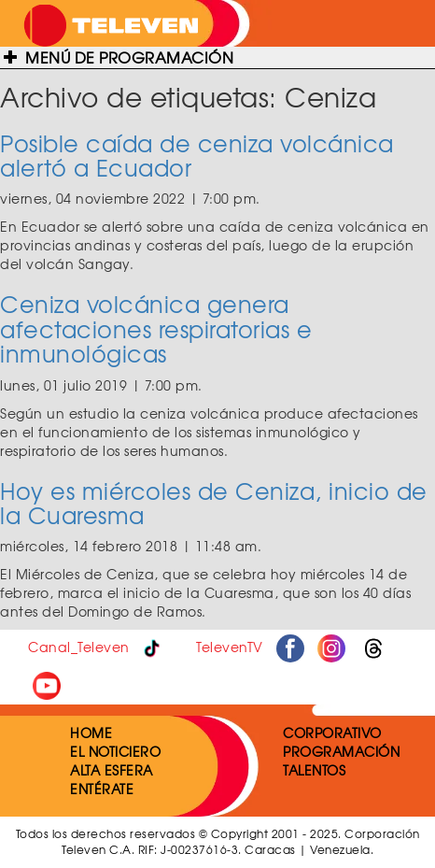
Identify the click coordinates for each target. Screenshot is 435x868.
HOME (91, 733)
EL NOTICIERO (115, 751)
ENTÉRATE (102, 789)
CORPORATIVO (332, 733)
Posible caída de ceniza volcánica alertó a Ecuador (197, 155)
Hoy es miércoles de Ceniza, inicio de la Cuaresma (214, 503)
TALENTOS (314, 770)
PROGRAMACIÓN (341, 751)
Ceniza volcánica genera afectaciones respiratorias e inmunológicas (156, 328)
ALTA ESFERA (112, 770)
